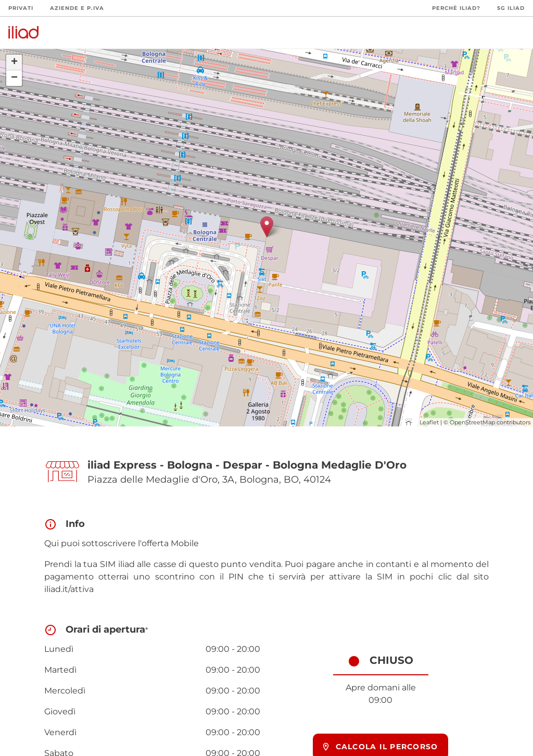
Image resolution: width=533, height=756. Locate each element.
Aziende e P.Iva (77, 8)
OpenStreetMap (472, 422)
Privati (21, 8)
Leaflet (429, 422)
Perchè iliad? (456, 8)
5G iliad (511, 8)
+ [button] (14, 62)
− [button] (14, 78)
